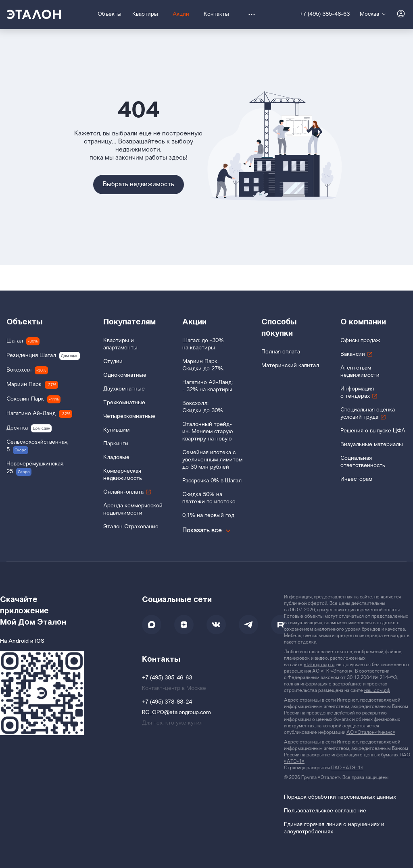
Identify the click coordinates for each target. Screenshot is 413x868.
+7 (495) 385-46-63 (325, 14)
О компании (363, 322)
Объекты (25, 322)
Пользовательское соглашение (325, 811)
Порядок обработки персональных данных (340, 797)
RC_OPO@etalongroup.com (176, 713)
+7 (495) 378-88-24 (167, 702)
